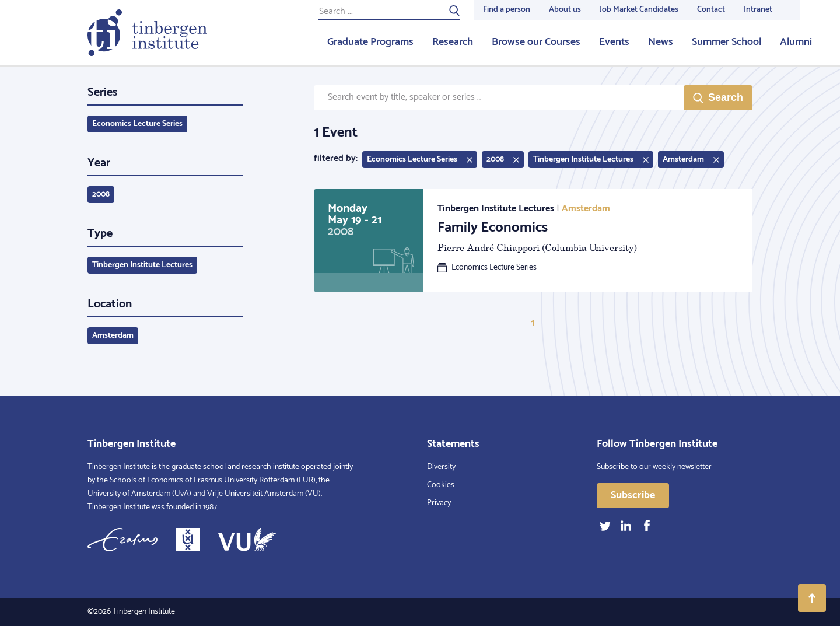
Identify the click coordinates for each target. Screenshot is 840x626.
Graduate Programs (370, 42)
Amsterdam (113, 336)
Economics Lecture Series (137, 124)
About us (565, 10)
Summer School (727, 42)
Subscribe (633, 495)
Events (614, 42)
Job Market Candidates (639, 10)
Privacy (439, 503)
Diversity (441, 467)
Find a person (507, 10)
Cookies (441, 485)
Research (453, 42)
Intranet (758, 10)
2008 (101, 195)
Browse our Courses (536, 42)
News (661, 42)
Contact (711, 10)
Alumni (796, 42)
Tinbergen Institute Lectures (142, 265)
